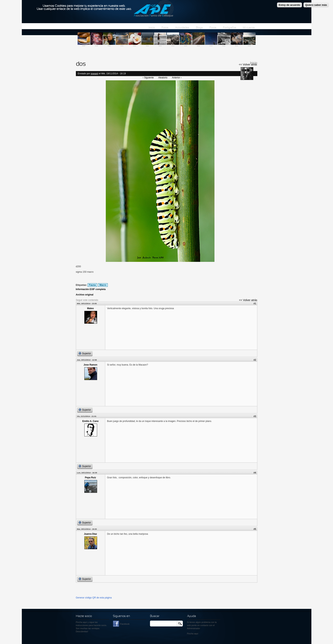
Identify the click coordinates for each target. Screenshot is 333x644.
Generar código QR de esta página (94, 598)
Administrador (194, 628)
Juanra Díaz (90, 534)
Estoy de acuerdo (289, 4)
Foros (213, 28)
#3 (255, 416)
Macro (103, 285)
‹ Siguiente (148, 78)
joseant (94, 74)
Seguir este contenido (87, 300)
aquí (196, 634)
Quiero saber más (316, 4)
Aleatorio (163, 78)
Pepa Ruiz (90, 478)
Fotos (165, 28)
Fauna (92, 285)
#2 (255, 360)
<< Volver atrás (248, 64)
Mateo (90, 308)
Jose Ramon (90, 365)
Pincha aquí (81, 622)
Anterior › (177, 78)
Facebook (125, 624)
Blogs (199, 28)
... (84, 45)
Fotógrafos (230, 28)
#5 (255, 529)
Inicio (152, 28)
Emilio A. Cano (90, 421)
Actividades (182, 28)
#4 (255, 473)
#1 (255, 304)
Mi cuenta (249, 28)
